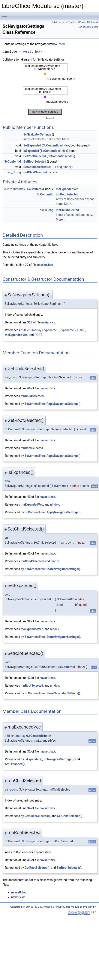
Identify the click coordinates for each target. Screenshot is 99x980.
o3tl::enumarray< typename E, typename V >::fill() (53, 330)
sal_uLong (55, 167)
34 (29, 808)
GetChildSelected (35, 172)
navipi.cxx (48, 322)
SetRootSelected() (69, 868)
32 (29, 751)
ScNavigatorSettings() (59, 759)
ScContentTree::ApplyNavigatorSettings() (53, 404)
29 (27, 265)
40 (29, 497)
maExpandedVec (67, 189)
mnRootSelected (67, 194)
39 (29, 621)
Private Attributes (88, 22)
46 (29, 388)
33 (29, 860)
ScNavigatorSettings (37, 134)
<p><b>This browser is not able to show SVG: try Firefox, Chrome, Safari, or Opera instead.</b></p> (50, 89)
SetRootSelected (35, 156)
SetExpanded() (15, 764)
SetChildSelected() (70, 816)
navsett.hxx (30, 52)
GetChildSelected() (37, 816)
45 (29, 553)
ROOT (38, 335)
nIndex (65, 145)
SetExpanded (32, 145)
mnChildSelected (67, 210)
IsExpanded (31, 151)
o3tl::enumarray (15, 189)
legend (50, 118)
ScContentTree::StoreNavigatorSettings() (52, 569)
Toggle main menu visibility (6, 14)
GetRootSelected (35, 162)
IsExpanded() (34, 759)
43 (29, 440)
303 (30, 322)
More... (63, 44)
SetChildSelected (35, 167)
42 (29, 678)
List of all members (88, 27)
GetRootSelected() (37, 868)
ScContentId (51, 145)
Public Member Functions (65, 22)
